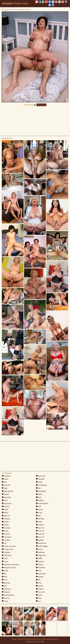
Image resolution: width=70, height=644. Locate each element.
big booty (6, 503)
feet (4, 577)
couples (6, 552)
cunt (5, 558)
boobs (5, 522)
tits (38, 580)
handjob (40, 479)
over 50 (40, 531)
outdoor (40, 525)
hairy (5, 601)
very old (40, 592)
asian (5, 479)
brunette (6, 528)
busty (5, 531)
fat (4, 574)
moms (39, 510)
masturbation (42, 503)
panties (40, 540)
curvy (5, 561)
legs (39, 497)
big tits (5, 507)
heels (39, 482)
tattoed (40, 577)
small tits (40, 568)
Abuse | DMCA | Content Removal (23, 639)
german (6, 583)
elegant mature (9, 568)
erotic (5, 571)
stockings (41, 574)
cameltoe (6, 537)
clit (4, 543)
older (39, 522)
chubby (6, 540)
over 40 (40, 528)
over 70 (40, 537)
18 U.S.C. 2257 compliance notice (47, 639)
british (5, 525)
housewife (41, 491)
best (5, 500)
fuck (5, 580)
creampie (7, 555)
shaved (40, 561)
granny (6, 598)
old (38, 516)
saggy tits (41, 555)
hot (38, 488)
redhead (40, 552)
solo (39, 571)
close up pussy (9, 546)
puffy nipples (42, 546)
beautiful (6, 497)
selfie (39, 558)
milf (38, 507)
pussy (39, 549)
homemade (41, 485)
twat (39, 583)
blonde (6, 516)
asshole (6, 485)
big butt (6, 534)
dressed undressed (10, 565)
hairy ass (40, 476)
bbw (5, 488)
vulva (39, 595)
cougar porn (8, 549)
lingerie (40, 500)
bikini (5, 510)
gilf (4, 586)
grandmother (8, 595)
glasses (6, 592)
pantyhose (41, 543)
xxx (38, 601)
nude (39, 513)
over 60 (40, 534)
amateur (6, 476)
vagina (40, 589)
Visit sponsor (41, 105)
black (5, 513)
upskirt (40, 586)
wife (39, 598)
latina (39, 494)
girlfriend (6, 589)
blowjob (6, 519)
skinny (40, 565)
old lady (40, 519)
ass (4, 482)
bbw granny (7, 491)
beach (5, 494)
